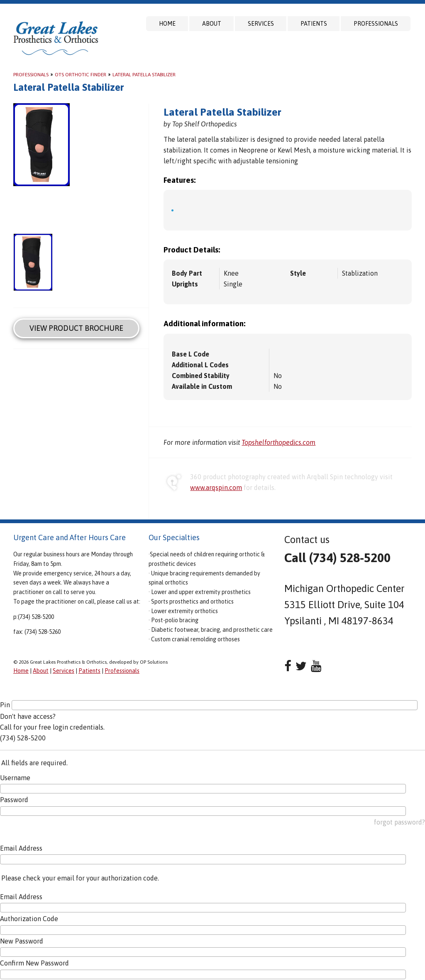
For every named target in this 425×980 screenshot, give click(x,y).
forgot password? (399, 822)
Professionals (376, 24)
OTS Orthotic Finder (81, 75)
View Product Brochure (76, 328)
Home (167, 24)
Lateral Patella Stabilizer (144, 75)
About (212, 24)
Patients (314, 24)
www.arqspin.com (216, 488)
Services (261, 24)
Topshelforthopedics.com (278, 442)
